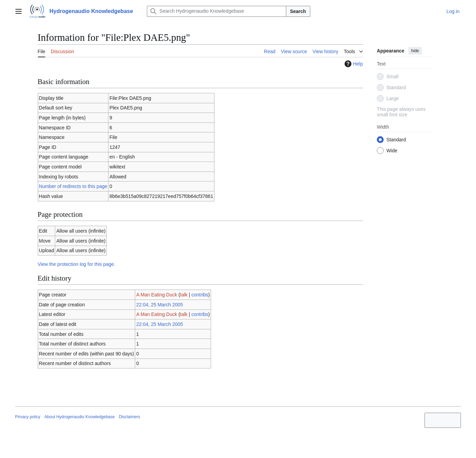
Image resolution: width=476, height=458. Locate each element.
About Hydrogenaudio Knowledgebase (79, 417)
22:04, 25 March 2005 (160, 305)
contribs (200, 295)
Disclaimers (129, 417)
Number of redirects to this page (73, 186)
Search (298, 11)
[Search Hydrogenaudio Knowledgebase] (217, 11)
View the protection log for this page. (77, 264)
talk (184, 295)
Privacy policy (28, 417)
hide (415, 51)
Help (353, 64)
